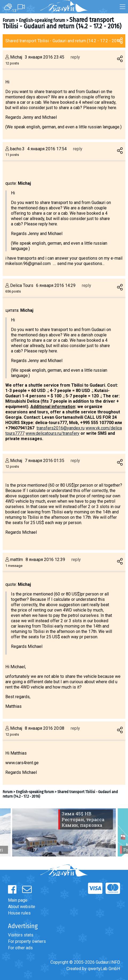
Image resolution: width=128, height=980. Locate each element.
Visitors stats (21, 935)
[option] (64, 832)
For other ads (20, 948)
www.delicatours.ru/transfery (53, 433)
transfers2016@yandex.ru (61, 428)
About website (22, 907)
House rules (19, 913)
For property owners (27, 941)
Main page (18, 900)
